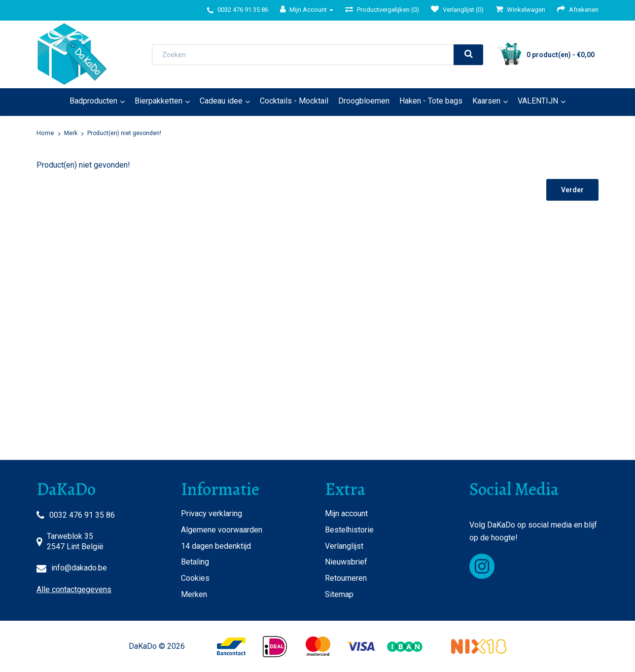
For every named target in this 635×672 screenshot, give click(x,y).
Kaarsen (486, 101)
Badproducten (93, 101)
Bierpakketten (159, 101)
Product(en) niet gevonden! (124, 133)
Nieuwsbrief (346, 562)
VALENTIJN (538, 101)
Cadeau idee (221, 101)
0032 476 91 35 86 (82, 515)
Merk (71, 133)
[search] (468, 55)
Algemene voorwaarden (222, 530)
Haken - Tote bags (431, 101)
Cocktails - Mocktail (294, 101)
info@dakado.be (79, 568)
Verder (572, 190)
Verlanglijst (344, 546)
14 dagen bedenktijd (216, 546)
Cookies (195, 578)
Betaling (195, 562)
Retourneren (346, 578)
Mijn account (346, 513)
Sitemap (339, 594)
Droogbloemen (364, 101)
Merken (194, 594)
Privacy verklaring (212, 513)
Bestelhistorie (349, 530)
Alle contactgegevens (74, 589)
